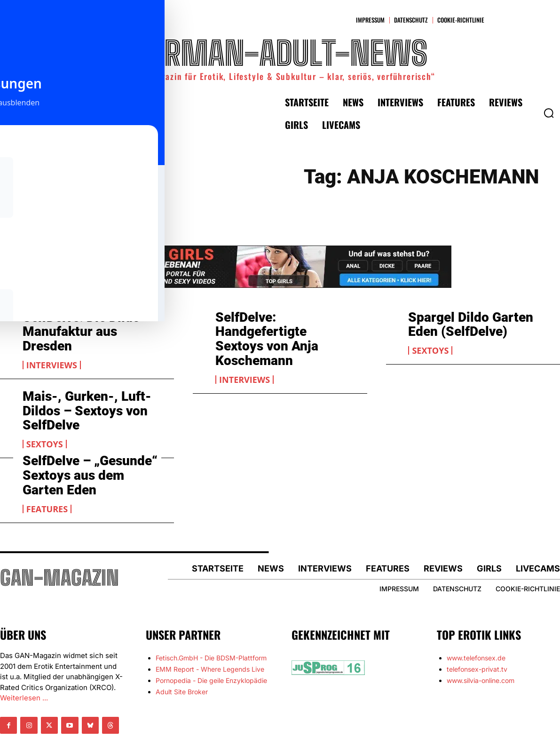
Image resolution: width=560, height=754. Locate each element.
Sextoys (430, 346)
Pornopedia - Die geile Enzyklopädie (211, 652)
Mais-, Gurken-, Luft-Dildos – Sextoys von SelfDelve (77, 387)
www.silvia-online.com (481, 652)
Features (47, 476)
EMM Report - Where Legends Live (210, 641)
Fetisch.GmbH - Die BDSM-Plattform (211, 630)
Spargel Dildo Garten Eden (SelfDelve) (476, 323)
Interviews (52, 346)
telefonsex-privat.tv (477, 641)
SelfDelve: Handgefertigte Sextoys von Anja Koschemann (282, 329)
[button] (549, 113)
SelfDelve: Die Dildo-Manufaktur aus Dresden (86, 323)
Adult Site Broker (182, 663)
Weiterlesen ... (24, 670)
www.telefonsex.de (476, 630)
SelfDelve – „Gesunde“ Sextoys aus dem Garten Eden (85, 446)
